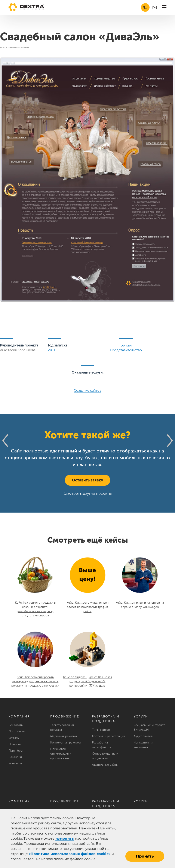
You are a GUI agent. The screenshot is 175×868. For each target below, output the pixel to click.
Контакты (15, 763)
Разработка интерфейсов (102, 745)
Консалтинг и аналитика (143, 745)
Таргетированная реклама (62, 727)
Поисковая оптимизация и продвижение (61, 754)
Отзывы (14, 738)
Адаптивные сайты (105, 765)
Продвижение (65, 717)
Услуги (141, 717)
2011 (52, 350)
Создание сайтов (87, 391)
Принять (145, 856)
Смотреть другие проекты (88, 493)
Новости (15, 744)
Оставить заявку (87, 480)
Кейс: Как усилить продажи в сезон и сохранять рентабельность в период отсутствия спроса (35, 609)
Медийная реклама (64, 736)
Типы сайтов (101, 730)
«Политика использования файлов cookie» (70, 854)
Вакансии (15, 757)
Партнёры (16, 751)
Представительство (126, 350)
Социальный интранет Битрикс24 (149, 727)
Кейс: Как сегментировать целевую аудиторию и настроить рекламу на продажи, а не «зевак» (35, 681)
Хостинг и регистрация (108, 736)
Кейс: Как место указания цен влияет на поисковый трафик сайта (87, 607)
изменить (65, 838)
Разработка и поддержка (106, 719)
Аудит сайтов (143, 736)
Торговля (126, 345)
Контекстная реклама (65, 743)
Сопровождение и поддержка (105, 756)
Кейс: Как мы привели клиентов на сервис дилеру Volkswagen (140, 605)
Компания (19, 717)
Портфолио (17, 731)
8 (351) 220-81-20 (145, 7)
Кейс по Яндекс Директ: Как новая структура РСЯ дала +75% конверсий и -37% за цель (87, 681)
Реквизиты (16, 725)
